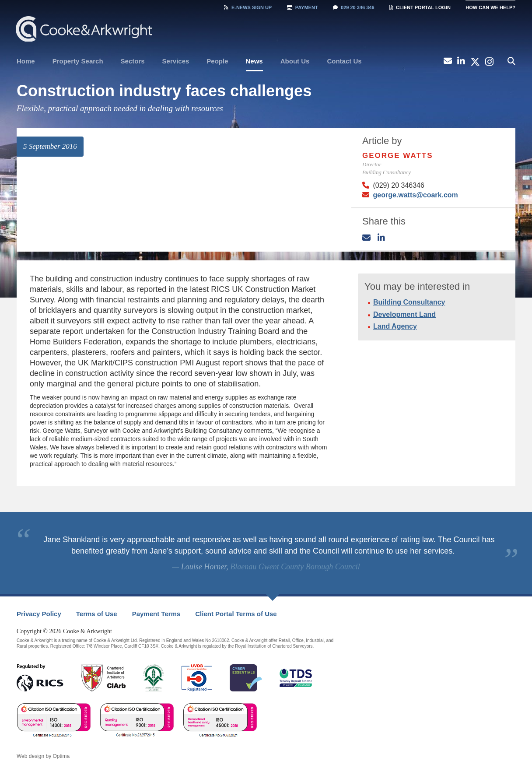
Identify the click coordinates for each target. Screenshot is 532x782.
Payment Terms (156, 614)
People (217, 61)
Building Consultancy (409, 302)
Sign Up (248, 7)
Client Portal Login (420, 7)
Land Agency (395, 326)
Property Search (78, 61)
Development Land (404, 314)
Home (26, 61)
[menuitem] (26, 61)
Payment (303, 7)
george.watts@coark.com (415, 195)
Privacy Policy (39, 614)
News (254, 61)
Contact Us (344, 61)
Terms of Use (97, 614)
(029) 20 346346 (398, 185)
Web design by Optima (43, 756)
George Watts (398, 156)
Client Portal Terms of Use (236, 614)
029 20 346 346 (353, 7)
